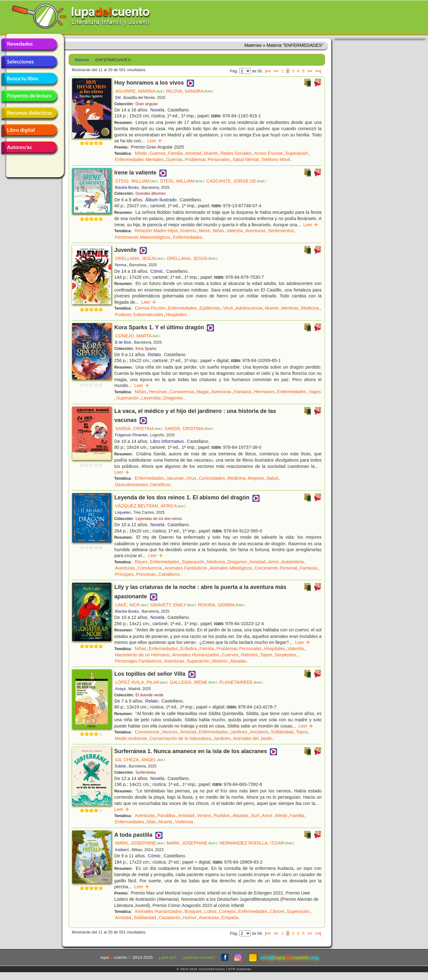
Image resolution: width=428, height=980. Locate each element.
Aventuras (256, 231)
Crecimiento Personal (276, 568)
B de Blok (123, 342)
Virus (228, 308)
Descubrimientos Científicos (143, 485)
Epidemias (210, 308)
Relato (155, 355)
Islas (151, 822)
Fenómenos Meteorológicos (143, 237)
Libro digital (29, 130)
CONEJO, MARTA (138, 336)
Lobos (211, 911)
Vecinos (170, 732)
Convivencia (182, 392)
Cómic (157, 271)
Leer (155, 141)
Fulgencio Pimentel (131, 435)
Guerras (158, 153)
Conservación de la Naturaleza (180, 738)
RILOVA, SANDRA (190, 91)
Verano (204, 816)
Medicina (310, 308)
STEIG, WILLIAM (137, 181)
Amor (273, 562)
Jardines (239, 732)
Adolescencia (249, 308)
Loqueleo (123, 512)
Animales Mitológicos (231, 568)
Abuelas (238, 661)
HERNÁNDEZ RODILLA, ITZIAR (257, 843)
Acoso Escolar (268, 153)
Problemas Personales (207, 159)
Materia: (82, 60)
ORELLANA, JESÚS (140, 258)
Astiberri (122, 850)
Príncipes (124, 574)
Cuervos (230, 655)
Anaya (120, 689)
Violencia (184, 822)
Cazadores (170, 918)
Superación (297, 153)
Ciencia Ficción (150, 308)
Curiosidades (212, 478)
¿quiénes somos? (198, 957)
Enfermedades (188, 237)
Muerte (211, 153)
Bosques (193, 911)
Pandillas (166, 816)
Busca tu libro (29, 79)
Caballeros (169, 574)
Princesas (146, 574)
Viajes (315, 392)
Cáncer (277, 911)
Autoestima (293, 562)
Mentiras (290, 308)
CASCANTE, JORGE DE (236, 181)
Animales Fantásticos (186, 568)
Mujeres (256, 478)
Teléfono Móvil (276, 159)
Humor (190, 918)
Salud (272, 478)
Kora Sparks (146, 349)
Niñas (218, 231)
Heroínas (158, 392)
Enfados (189, 649)
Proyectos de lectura (29, 96)
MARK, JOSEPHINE (140, 843)
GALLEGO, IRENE (194, 682)
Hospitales (176, 315)
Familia (175, 153)
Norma (121, 265)
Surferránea (146, 772)
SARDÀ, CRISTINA (139, 429)
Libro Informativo (167, 441)
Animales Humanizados (196, 655)
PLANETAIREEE (241, 682)
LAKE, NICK (132, 605)
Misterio (220, 661)
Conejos (227, 911)
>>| (318, 71)
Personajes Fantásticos (138, 661)
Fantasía (243, 392)
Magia (202, 392)
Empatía (230, 918)
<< (276, 71)
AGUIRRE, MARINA (140, 91)
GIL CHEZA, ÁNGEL (140, 760)
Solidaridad (282, 732)
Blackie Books (127, 188)
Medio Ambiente (131, 738)
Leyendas (151, 398)
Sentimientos (281, 231)
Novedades (29, 45)
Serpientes (285, 655)
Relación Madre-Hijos (156, 231)
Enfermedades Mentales (139, 159)
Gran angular (147, 104)
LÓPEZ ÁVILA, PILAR (142, 682)
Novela (157, 110)
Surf (255, 816)
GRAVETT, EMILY (173, 605)
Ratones (249, 655)
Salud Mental (246, 159)
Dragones (173, 398)
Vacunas (175, 478)
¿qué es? (167, 957)
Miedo (141, 153)
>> (310, 71)
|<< (268, 71)
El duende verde (149, 695)
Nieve (204, 231)
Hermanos (264, 392)
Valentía (235, 231)
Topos (266, 655)
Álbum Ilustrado (161, 200)
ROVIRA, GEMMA (221, 605)
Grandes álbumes (151, 194)
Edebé (120, 766)
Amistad (193, 153)
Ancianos (259, 732)
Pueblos (222, 816)
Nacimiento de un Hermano (142, 655)
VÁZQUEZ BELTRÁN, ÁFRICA (150, 506)
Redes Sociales (236, 153)
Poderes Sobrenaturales (139, 315)
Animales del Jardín (253, 738)
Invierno (188, 231)
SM (118, 98)
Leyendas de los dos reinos (159, 519)
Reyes (141, 562)
